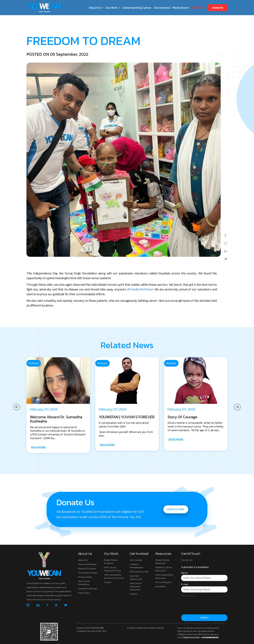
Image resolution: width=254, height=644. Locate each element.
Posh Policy (84, 593)
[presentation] (208, 604)
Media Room (181, 8)
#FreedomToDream (140, 289)
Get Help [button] (199, 8)
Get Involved (162, 8)
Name (184, 573)
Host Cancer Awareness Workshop (136, 586)
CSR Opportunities (139, 572)
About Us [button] (96, 8)
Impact (108, 582)
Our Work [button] (113, 8)
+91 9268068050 (210, 637)
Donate (218, 8)
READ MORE (38, 447)
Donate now (176, 509)
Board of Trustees (87, 568)
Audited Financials (87, 589)
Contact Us (187, 560)
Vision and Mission (87, 564)
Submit (204, 618)
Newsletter (161, 586)
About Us (83, 560)
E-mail (185, 584)
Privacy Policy (85, 577)
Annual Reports (163, 582)
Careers (133, 594)
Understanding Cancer (137, 8)
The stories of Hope (88, 573)
